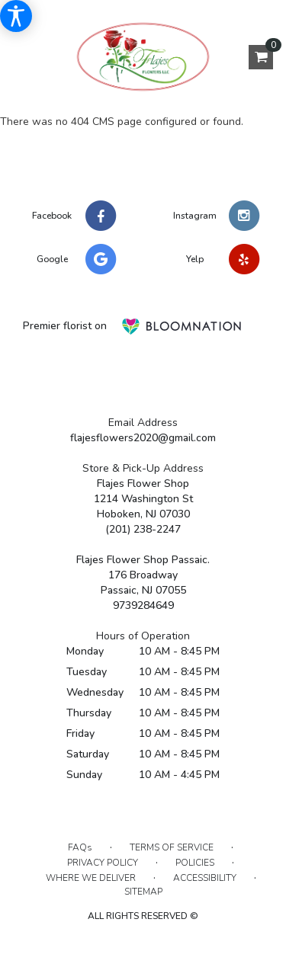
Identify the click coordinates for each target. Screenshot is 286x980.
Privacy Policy (103, 863)
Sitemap (143, 892)
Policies (195, 863)
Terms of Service (172, 847)
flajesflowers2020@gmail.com (143, 438)
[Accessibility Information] (16, 16)
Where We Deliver (91, 878)
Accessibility (205, 878)
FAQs (80, 847)
